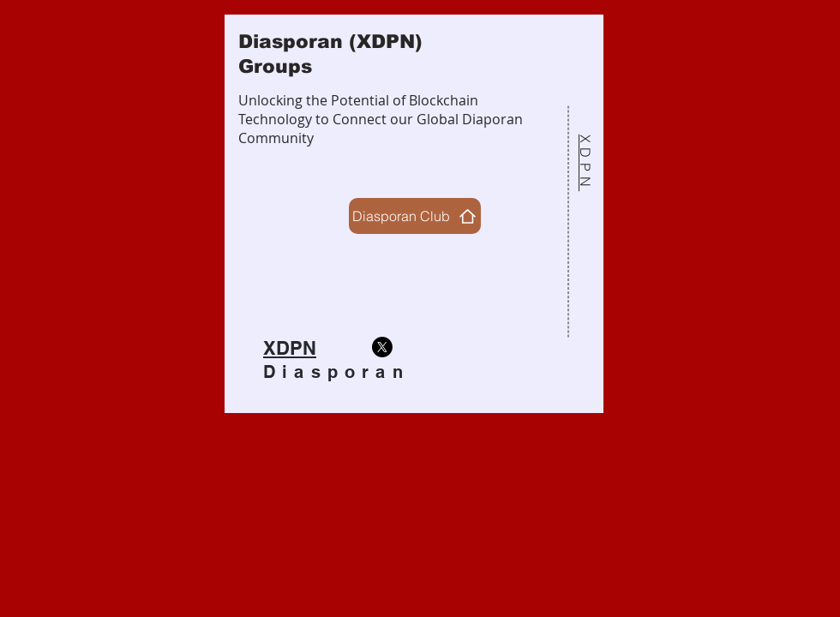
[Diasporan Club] (415, 216)
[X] (382, 347)
